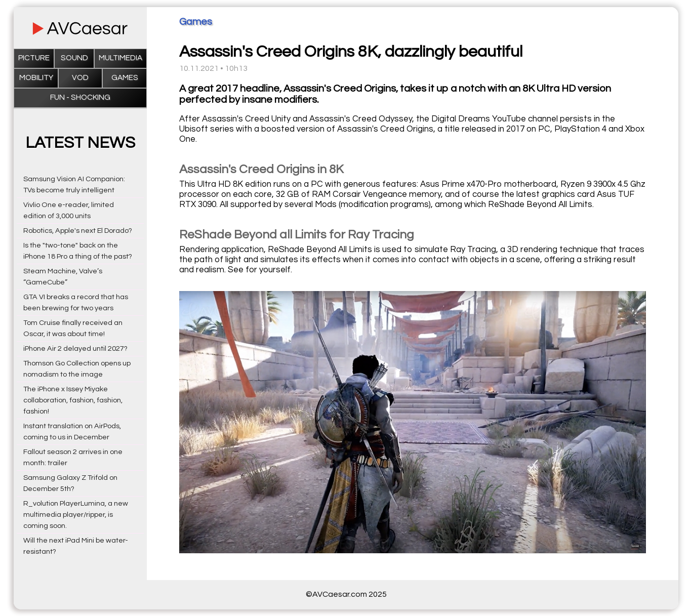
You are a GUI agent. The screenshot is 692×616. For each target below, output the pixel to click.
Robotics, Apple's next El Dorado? (78, 231)
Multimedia (120, 58)
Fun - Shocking (80, 97)
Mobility (36, 78)
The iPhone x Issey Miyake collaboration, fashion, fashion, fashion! (73, 400)
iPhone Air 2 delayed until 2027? (75, 348)
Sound (74, 58)
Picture (34, 58)
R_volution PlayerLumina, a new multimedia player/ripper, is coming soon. (76, 515)
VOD (80, 78)
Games (125, 78)
